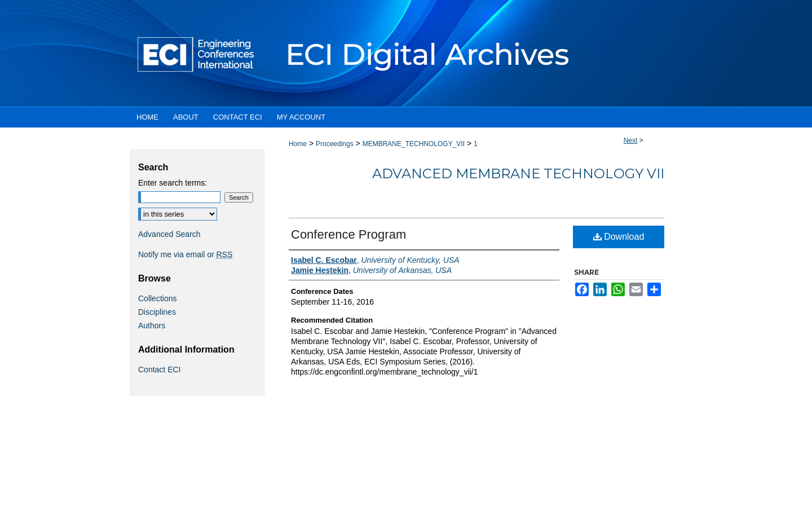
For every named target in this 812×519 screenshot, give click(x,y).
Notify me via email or (185, 254)
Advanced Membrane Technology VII (518, 173)
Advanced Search (169, 234)
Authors (152, 326)
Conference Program (348, 234)
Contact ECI (159, 370)
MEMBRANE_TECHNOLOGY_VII (414, 144)
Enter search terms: (173, 183)
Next (631, 140)
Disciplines (157, 312)
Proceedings (335, 144)
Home (298, 144)
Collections (157, 298)
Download (619, 237)
